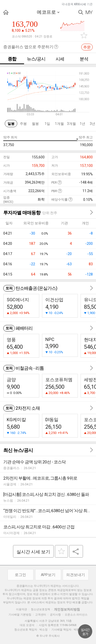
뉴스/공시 (36, 59)
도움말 (60, 182)
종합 (12, 59)
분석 (84, 59)
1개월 (59, 124)
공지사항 (55, 615)
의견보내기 (76, 575)
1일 (47, 124)
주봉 (23, 124)
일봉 (11, 124)
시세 (60, 59)
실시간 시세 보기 (33, 552)
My (89, 12)
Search (81, 12)
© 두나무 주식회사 (48, 636)
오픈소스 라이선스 (76, 615)
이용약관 (22, 609)
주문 (87, 47)
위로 (85, 632)
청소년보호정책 (40, 609)
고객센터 (41, 615)
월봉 (35, 124)
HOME (6, 12)
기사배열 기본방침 (20, 615)
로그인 (20, 575)
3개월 (71, 124)
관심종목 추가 (84, 35)
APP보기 (48, 575)
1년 (82, 124)
